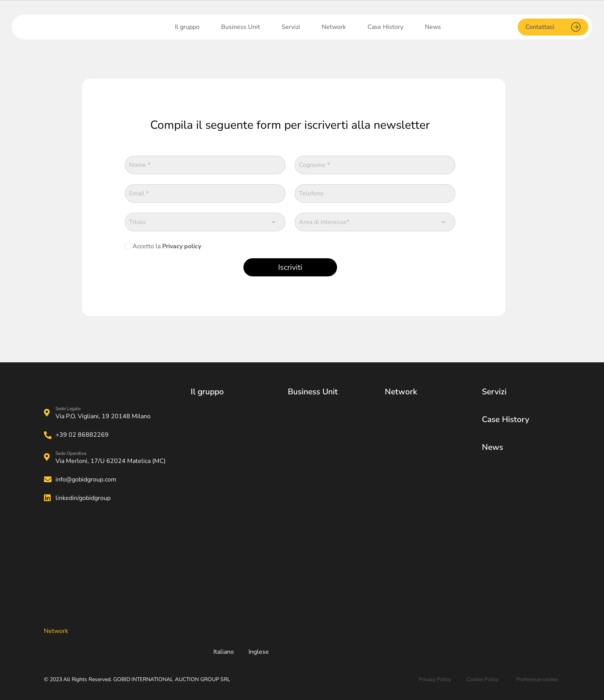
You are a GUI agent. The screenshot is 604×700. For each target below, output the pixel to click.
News (492, 447)
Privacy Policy (435, 679)
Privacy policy (182, 246)
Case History (506, 419)
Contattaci (553, 27)
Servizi (494, 392)
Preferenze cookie (537, 679)
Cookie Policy (482, 679)
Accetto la (166, 246)
